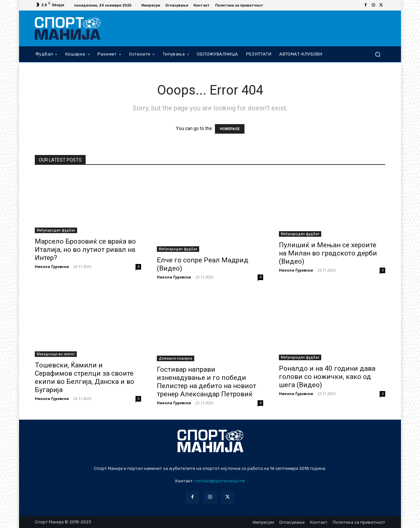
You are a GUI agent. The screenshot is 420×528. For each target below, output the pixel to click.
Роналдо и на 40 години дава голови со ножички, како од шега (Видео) (327, 377)
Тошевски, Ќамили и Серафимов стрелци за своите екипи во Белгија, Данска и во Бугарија (84, 377)
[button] (378, 54)
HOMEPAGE (230, 129)
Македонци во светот (56, 354)
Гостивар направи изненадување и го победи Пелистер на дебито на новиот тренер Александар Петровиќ (207, 382)
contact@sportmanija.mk (220, 481)
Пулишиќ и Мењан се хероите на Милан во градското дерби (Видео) (328, 253)
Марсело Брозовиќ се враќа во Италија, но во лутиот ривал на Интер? (85, 250)
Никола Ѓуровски (52, 266)
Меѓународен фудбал (56, 230)
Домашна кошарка (176, 358)
